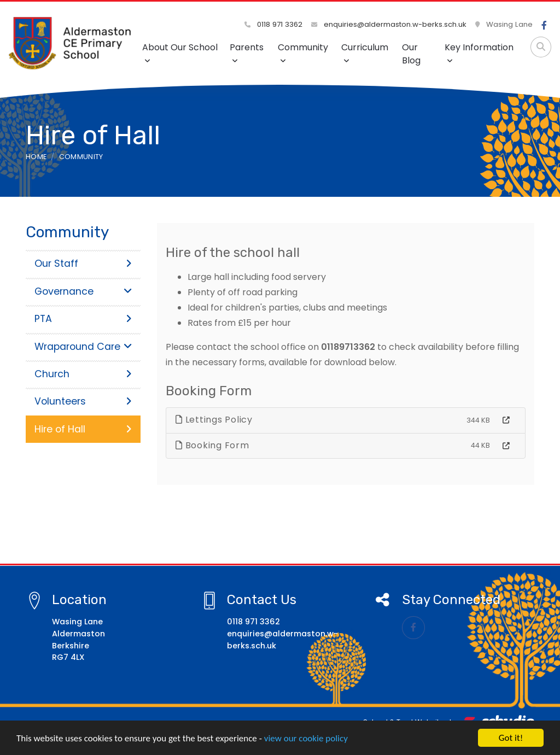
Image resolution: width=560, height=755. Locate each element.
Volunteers (83, 401)
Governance (83, 291)
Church (83, 374)
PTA (83, 319)
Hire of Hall (83, 429)
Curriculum (365, 53)
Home (36, 157)
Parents (247, 53)
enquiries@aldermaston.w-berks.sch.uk (389, 24)
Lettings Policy (214, 420)
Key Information (479, 53)
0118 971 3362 (273, 24)
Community (303, 53)
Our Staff (83, 264)
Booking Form (212, 445)
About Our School (180, 53)
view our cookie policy (306, 739)
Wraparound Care (83, 347)
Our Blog (411, 54)
